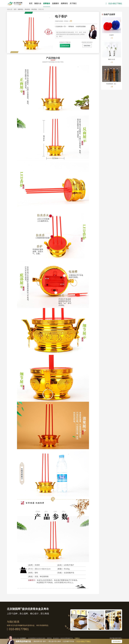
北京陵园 (22, 638)
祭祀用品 (34, 9)
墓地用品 (27, 9)
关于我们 (73, 3)
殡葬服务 (47, 3)
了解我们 (77, 638)
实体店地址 (87, 46)
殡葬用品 (21, 9)
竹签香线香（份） (112, 84)
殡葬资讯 (64, 3)
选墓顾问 (55, 3)
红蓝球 (112, 35)
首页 (31, 3)
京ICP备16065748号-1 (116, 638)
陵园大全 (38, 3)
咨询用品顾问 (117, 641)
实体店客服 (66, 46)
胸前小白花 (112, 59)
